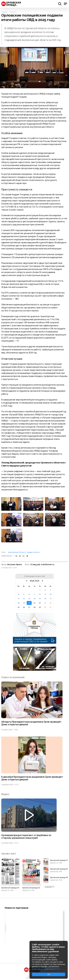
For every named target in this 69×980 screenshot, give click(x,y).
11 (18, 599)
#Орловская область (17, 552)
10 (51, 594)
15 (40, 599)
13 (29, 599)
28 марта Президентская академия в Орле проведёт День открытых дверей (31, 723)
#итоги (37, 552)
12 (24, 599)
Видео (5, 794)
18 (18, 603)
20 (29, 603)
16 (45, 599)
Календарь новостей (34, 576)
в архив (49, 887)
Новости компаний (13, 677)
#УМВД (30, 552)
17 (51, 599)
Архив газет (9, 854)
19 (24, 603)
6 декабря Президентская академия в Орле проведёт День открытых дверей (32, 778)
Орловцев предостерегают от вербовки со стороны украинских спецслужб (26, 837)
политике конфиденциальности (46, 969)
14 (34, 599)
